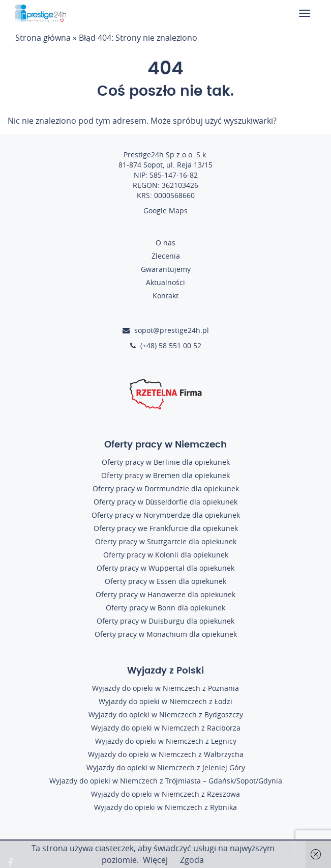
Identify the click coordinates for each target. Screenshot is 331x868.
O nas (165, 243)
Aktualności (165, 282)
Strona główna (43, 38)
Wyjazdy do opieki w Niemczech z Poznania (165, 688)
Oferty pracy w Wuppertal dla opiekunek (165, 568)
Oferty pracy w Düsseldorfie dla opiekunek (166, 502)
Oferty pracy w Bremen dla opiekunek (165, 475)
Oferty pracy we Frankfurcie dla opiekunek (166, 528)
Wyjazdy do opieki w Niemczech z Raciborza (166, 728)
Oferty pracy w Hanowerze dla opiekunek (165, 594)
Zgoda (192, 860)
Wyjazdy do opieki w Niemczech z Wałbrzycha (166, 754)
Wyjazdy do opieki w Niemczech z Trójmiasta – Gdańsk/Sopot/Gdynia (166, 781)
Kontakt (165, 296)
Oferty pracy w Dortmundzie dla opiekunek (166, 488)
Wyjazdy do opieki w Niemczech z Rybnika (165, 807)
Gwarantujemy (166, 269)
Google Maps (165, 211)
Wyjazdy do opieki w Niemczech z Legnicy (166, 741)
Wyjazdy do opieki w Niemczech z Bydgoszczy (166, 715)
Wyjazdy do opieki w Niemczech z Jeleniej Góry (166, 767)
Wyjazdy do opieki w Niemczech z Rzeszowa (165, 794)
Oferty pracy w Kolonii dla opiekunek (166, 555)
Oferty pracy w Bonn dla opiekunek (165, 608)
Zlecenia (166, 256)
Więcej (155, 860)
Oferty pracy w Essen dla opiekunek (165, 581)
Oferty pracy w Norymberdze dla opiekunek (166, 515)
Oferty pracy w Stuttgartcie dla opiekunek (166, 541)
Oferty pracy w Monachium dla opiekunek (166, 634)
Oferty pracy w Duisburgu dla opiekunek (165, 621)
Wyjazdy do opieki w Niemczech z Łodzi (165, 701)
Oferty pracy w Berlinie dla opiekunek (166, 462)
